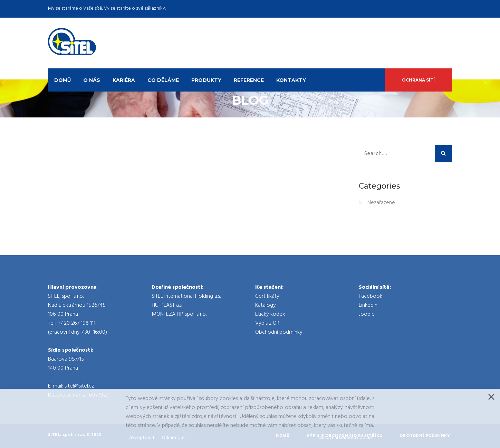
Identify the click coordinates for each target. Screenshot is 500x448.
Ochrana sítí (418, 80)
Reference (249, 80)
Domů (62, 80)
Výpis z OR (267, 323)
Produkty (206, 80)
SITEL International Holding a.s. (186, 296)
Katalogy (266, 305)
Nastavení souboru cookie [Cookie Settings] (345, 438)
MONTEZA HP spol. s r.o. (179, 314)
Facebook (371, 296)
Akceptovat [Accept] (142, 438)
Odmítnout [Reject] (174, 438)
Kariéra (124, 80)
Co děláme (163, 80)
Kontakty (291, 80)
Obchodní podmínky (279, 332)
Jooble (367, 314)
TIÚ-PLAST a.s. (167, 305)
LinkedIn (368, 305)
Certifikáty (267, 296)
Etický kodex (270, 314)
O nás (92, 80)
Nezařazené (381, 203)
